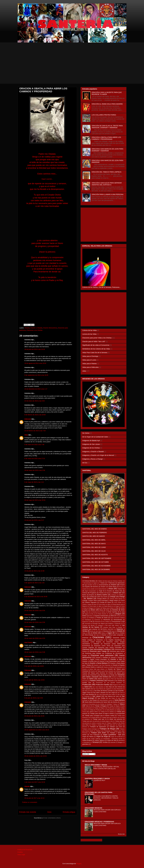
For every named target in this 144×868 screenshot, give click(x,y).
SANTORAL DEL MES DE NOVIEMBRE (96, 566)
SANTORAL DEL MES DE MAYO (94, 544)
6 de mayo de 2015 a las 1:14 (34, 482)
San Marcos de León (112, 696)
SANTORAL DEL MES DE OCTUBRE (96, 562)
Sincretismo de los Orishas (97, 704)
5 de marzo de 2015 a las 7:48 (34, 445)
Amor (111, 589)
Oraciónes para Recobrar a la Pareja (102, 675)
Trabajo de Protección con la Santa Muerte (102, 710)
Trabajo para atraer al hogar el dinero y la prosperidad (107, 714)
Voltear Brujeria (87, 740)
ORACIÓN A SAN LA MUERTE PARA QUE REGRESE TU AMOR (107, 93)
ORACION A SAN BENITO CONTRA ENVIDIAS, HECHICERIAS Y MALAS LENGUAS (106, 798)
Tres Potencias (95, 735)
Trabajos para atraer (98, 733)
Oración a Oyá (116, 659)
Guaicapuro (88, 620)
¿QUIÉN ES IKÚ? (99, 780)
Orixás (120, 677)
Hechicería (107, 620)
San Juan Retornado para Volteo (106, 694)
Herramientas (118, 620)
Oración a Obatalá (36, 328)
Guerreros (97, 620)
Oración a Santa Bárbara (99, 663)
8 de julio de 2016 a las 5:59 (34, 698)
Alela (26, 435)
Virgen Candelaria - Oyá (112, 735)
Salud (86, 687)
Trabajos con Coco (116, 727)
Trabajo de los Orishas (107, 712)
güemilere (85, 744)
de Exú (85, 463)
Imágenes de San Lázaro (91, 444)
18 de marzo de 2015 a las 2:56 (35, 470)
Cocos (123, 601)
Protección (87, 685)
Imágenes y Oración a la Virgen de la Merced (98, 455)
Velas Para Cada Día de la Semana (95, 353)
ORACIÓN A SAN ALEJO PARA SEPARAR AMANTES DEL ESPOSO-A (107, 184)
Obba (84, 633)
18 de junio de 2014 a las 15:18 (35, 349)
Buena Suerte (102, 595)
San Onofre (101, 698)
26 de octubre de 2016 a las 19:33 (35, 756)
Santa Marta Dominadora (93, 702)
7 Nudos (102, 583)
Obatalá (27, 328)
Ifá (91, 622)
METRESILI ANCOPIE (107, 629)
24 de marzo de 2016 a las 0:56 (35, 622)
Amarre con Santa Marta (109, 587)
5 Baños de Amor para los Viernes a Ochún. (110, 581)
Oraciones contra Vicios (102, 646)
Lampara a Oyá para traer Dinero (108, 625)
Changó (113, 597)
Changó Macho (102, 599)
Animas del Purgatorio (89, 593)
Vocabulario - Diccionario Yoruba (113, 739)
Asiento (101, 593)
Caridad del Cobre (95, 597)
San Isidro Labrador (99, 693)
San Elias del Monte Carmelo (103, 691)
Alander (27, 786)
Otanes (100, 679)
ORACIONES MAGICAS (93, 808)
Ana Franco (28, 642)
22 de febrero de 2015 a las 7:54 (35, 431)
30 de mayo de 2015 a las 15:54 (35, 500)
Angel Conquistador (90, 591)
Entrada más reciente (28, 812)
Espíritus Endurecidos (101, 616)
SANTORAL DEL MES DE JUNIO (94, 547)
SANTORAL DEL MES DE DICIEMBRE (96, 569)
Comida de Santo (105, 602)
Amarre (114, 585)
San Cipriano (86, 689)
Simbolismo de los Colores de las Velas (96, 349)
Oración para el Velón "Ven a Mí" (94, 342)
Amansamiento (104, 585)
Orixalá (114, 677)
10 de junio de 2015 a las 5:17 (34, 520)
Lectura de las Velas (89, 334)
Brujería (92, 595)
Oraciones (98, 637)
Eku (92, 614)
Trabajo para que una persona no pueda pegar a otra (97, 721)
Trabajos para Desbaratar (103, 731)
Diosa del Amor (104, 610)
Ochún (95, 633)
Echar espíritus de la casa (116, 612)
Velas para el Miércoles (91, 367)
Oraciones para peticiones (102, 655)
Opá (97, 635)
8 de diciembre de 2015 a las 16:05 (36, 597)
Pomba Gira (87, 683)
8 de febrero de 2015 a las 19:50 (35, 415)
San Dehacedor (118, 689)
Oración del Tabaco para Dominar (94, 673)
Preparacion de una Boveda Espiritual (109, 683)
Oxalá (107, 679)
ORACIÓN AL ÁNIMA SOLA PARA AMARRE (107, 104)
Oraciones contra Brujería (92, 642)
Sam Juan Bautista (98, 687)
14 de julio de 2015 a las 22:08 (34, 571)
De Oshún (86, 433)
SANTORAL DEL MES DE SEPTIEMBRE (97, 558)
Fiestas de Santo (102, 618)
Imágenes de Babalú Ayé (91, 441)
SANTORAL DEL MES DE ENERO (95, 529)
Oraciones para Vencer (117, 651)
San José (120, 693)
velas (84, 371)
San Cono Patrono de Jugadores (102, 689)
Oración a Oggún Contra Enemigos (95, 659)
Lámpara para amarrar (90, 629)
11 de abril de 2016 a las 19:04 (34, 680)
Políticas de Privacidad (25, 850)
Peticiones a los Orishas (35, 330)
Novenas (106, 631)
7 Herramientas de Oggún (90, 583)
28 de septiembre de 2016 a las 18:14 (37, 730)
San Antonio (119, 687)
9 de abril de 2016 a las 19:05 (34, 666)
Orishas (105, 677)
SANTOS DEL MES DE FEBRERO (95, 533)
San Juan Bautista (88, 694)
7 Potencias (111, 583)
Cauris (105, 597)
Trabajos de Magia (107, 729)
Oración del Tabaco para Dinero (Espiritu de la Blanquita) (107, 671)
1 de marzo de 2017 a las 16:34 (35, 782)
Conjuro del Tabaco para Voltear (105, 608)
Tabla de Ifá (89, 706)
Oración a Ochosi (117, 658)
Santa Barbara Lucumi (106, 700)
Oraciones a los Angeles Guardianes (109, 640)
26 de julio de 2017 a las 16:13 (34, 798)
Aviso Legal (21, 855)
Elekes (84, 616)
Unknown (28, 419)
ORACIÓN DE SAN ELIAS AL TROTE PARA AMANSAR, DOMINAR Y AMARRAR (107, 127)
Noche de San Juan (96, 631)
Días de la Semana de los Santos (96, 612)
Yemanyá (96, 742)
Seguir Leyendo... (47, 179)
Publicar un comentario (30, 802)
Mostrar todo (121, 834)
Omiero (122, 633)
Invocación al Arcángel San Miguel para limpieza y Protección (103, 623)
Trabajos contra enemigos (90, 729)
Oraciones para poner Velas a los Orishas (97, 338)
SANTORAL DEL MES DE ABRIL (94, 540)
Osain (84, 679)
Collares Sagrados (91, 602)
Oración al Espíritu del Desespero (113, 667)
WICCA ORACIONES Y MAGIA (96, 765)
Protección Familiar (102, 685)
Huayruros (85, 622)
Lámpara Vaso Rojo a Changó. (113, 627)
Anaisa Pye (121, 589)
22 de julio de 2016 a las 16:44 (34, 716)
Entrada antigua (69, 812)
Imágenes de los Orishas (91, 448)
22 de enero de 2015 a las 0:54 (35, 401)
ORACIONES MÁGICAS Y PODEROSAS (99, 822)
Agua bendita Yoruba (91, 585)
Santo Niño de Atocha (110, 702)
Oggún (110, 633)
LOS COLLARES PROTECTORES (104, 115)
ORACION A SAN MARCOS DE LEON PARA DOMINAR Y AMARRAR (107, 150)
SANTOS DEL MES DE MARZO (94, 536)
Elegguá (118, 614)
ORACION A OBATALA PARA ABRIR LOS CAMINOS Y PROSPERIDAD (106, 138)
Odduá (103, 633)
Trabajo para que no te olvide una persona (107, 719)
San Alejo (109, 687)
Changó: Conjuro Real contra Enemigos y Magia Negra (100, 601)
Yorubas (105, 742)
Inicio (49, 812)
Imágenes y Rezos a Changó (93, 459)
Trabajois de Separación (98, 727)
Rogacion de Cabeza (119, 685)
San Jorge (112, 693)
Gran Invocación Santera (118, 618)
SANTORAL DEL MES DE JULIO (94, 551)
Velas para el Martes (90, 364)
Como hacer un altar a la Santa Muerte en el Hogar (104, 606)
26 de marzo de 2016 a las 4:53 (35, 638)
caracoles (113, 742)
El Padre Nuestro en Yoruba (104, 614)
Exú (112, 616)
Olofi (116, 633)
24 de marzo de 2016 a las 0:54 (35, 610)
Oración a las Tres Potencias (102, 665)
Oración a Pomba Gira (90, 661)
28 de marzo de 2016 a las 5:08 (35, 652)
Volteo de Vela (112, 740)
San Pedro (112, 698)
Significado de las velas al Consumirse (96, 345)
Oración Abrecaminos (50, 328)
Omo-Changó (89, 635)
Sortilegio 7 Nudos (112, 704)
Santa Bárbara (120, 700)
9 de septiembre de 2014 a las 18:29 (36, 375)
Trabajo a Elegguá (101, 706)
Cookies (20, 852)
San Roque (93, 700)
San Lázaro (97, 696)
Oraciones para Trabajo (98, 651)
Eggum (87, 614)
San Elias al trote (87, 691)
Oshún (91, 679)
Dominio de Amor (118, 610)
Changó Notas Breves (116, 599)
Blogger (79, 864)
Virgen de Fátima (88, 737)
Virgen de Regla (102, 736)
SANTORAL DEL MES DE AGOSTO (95, 555)
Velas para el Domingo (90, 356)
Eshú (91, 616)
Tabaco (122, 704)
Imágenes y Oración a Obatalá (93, 452)
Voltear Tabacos (100, 740)
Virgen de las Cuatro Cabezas (91, 739)
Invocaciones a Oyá (118, 622)
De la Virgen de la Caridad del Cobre (95, 437)
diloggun (120, 742)
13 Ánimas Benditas (89, 581)
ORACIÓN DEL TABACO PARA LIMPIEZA (107, 172)
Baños (84, 595)
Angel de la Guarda (105, 591)
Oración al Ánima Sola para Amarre (93, 669)
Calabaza (114, 595)
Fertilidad (91, 618)
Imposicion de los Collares (102, 622)
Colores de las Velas (90, 330)
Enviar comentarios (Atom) (52, 818)
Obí (89, 633)
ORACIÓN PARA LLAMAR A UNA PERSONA (108, 194)
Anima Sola (119, 591)
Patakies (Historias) (97, 681)
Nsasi (113, 631)
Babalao (109, 593)
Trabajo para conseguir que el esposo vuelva (100, 716)
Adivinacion (121, 583)
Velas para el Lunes (89, 360)
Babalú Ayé (117, 593)
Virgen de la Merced (117, 737)
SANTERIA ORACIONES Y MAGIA (97, 779)
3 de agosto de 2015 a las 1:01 (34, 583)
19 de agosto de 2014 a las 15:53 (35, 363)
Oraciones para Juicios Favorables (110, 648)
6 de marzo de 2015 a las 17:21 (35, 458)
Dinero (93, 610)
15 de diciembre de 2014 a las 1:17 (36, 389)
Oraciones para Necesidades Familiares (97, 649)
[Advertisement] (72, 68)
